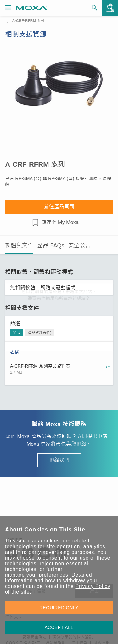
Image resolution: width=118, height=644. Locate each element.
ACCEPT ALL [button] (59, 627)
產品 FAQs (51, 246)
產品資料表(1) (39, 333)
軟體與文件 (19, 246)
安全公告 (80, 246)
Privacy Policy (93, 586)
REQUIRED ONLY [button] (59, 608)
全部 (16, 333)
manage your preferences (37, 575)
